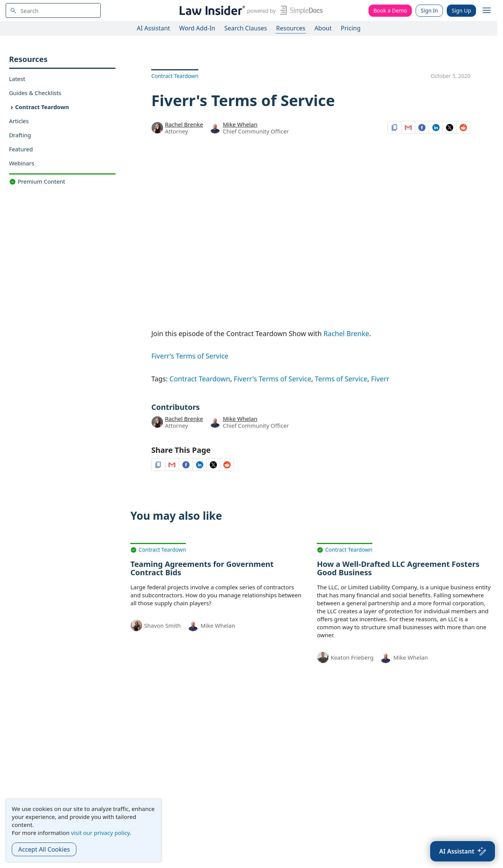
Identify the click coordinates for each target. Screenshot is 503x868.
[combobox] (53, 10)
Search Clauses (245, 28)
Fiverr (380, 379)
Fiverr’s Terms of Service (190, 356)
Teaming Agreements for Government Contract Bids (202, 568)
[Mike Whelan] (215, 129)
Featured (21, 149)
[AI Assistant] (463, 851)
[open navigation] (487, 11)
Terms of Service (341, 379)
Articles (19, 121)
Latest (17, 79)
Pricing (351, 28)
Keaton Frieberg (352, 657)
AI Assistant (153, 28)
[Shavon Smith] (136, 625)
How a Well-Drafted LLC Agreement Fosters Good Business (398, 568)
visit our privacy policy (100, 833)
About (323, 28)
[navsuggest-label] (53, 10)
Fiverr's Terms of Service (272, 379)
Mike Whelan (240, 124)
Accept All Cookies (44, 849)
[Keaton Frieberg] (323, 657)
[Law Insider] (250, 10)
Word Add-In (197, 28)
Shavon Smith (162, 625)
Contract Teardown (42, 107)
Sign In (429, 10)
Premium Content (37, 181)
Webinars (22, 163)
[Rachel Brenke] (157, 127)
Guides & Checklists (35, 93)
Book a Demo (390, 10)
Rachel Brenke (184, 124)
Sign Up (461, 10)
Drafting (20, 135)
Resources (291, 28)
